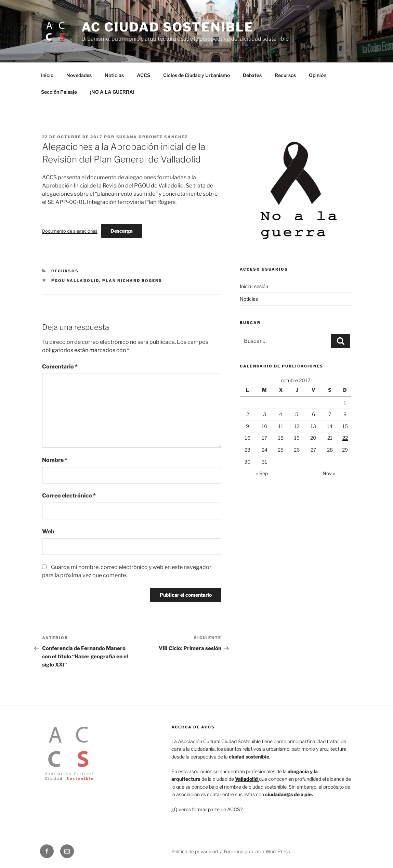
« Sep (262, 473)
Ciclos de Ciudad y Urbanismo (196, 75)
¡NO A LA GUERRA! (112, 92)
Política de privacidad (195, 851)
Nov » (329, 473)
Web (48, 532)
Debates (252, 75)
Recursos (285, 75)
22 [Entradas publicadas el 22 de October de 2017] (345, 438)
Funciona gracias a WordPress (257, 851)
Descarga (122, 231)
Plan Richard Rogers (132, 281)
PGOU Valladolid (75, 281)
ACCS (143, 75)
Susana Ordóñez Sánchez (152, 137)
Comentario (60, 367)
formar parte (206, 809)
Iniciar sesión (254, 286)
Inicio (47, 75)
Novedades (79, 75)
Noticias (114, 75)
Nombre (55, 460)
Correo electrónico (69, 496)
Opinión (318, 75)
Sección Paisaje (59, 92)
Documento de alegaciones (70, 231)
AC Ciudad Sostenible (168, 27)
